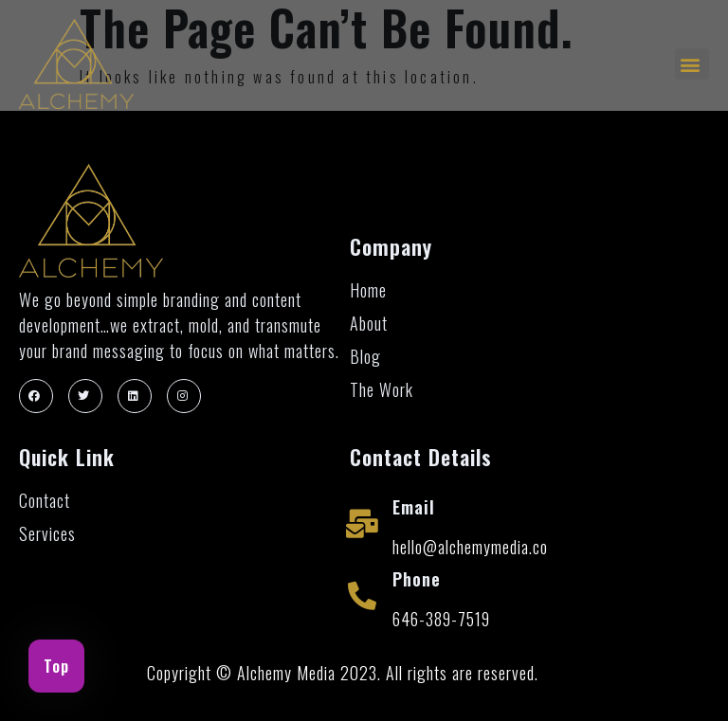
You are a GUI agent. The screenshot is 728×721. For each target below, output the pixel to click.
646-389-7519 (441, 619)
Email (414, 507)
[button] (692, 64)
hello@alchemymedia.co (470, 547)
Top (56, 666)
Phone (417, 579)
